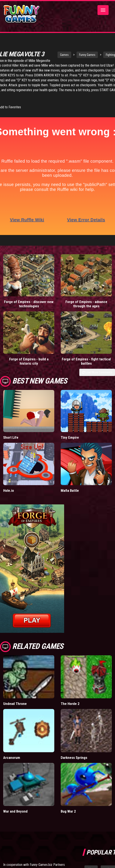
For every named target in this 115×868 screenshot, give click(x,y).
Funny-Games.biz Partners (47, 865)
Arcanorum (12, 758)
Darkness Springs (74, 758)
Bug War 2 (68, 811)
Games (64, 55)
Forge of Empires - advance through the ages (86, 304)
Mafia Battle (70, 490)
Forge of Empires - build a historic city (29, 361)
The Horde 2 (70, 704)
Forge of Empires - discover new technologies (29, 304)
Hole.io (9, 490)
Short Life (11, 437)
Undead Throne (15, 704)
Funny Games (87, 55)
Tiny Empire (70, 437)
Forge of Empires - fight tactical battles (86, 361)
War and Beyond (15, 811)
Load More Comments (97, 372)
